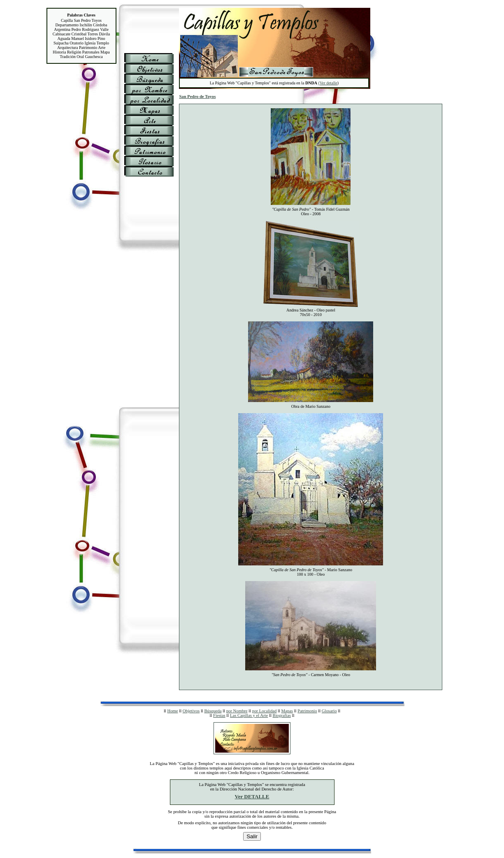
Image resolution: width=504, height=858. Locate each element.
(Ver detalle (327, 83)
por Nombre (237, 711)
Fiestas (219, 715)
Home (172, 711)
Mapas (287, 711)
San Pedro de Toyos (197, 96)
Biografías (282, 715)
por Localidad (264, 711)
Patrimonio (307, 711)
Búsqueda (213, 711)
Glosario (329, 711)
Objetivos (191, 711)
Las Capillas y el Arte (249, 715)
